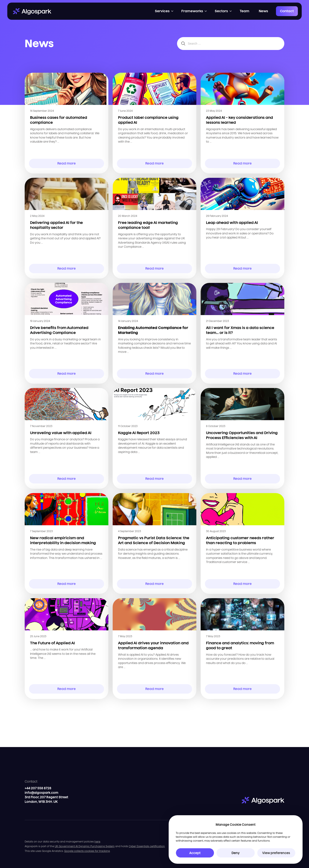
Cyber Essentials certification (147, 846)
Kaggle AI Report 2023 (139, 433)
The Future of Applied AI (52, 643)
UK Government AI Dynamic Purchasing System (85, 846)
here (97, 842)
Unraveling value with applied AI (61, 433)
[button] (164, 11)
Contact (287, 11)
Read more (67, 163)
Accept (195, 853)
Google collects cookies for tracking (87, 851)
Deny (236, 853)
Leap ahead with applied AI (232, 223)
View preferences (276, 853)
